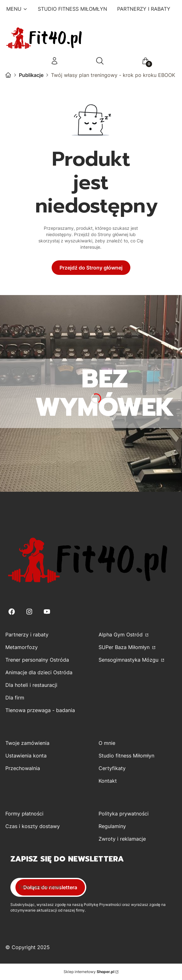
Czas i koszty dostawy (33, 826)
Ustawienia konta (26, 756)
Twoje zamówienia (27, 743)
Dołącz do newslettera (50, 887)
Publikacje (31, 75)
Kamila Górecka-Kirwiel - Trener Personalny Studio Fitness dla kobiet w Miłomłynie (8, 75)
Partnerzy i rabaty (27, 635)
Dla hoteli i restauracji (31, 685)
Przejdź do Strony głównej (91, 268)
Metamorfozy (22, 647)
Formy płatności (24, 814)
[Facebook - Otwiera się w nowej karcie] (12, 612)
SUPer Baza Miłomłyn (125, 647)
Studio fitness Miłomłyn (126, 756)
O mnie (107, 743)
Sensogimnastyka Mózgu (129, 660)
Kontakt (108, 781)
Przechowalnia (23, 768)
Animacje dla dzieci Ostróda (39, 672)
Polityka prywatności (124, 814)
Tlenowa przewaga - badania (40, 710)
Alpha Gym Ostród (121, 635)
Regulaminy (112, 826)
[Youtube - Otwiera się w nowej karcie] (47, 612)
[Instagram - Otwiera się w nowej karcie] (29, 612)
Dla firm (15, 698)
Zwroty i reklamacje (122, 839)
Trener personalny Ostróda (37, 660)
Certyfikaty (112, 768)
